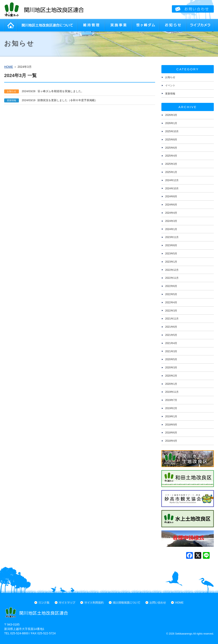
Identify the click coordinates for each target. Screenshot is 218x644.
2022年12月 (172, 270)
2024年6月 (171, 205)
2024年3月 (171, 221)
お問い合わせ (158, 603)
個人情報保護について (127, 603)
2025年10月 (172, 131)
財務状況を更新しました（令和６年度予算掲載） (51, 100)
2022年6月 (171, 286)
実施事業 (118, 25)
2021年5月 (171, 335)
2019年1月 (171, 416)
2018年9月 (171, 425)
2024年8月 (171, 196)
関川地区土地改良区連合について (47, 25)
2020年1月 (171, 384)
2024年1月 (171, 229)
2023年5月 (171, 254)
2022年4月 (171, 302)
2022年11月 (172, 278)
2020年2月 (171, 376)
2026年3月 (171, 115)
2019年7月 (171, 400)
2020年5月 (171, 359)
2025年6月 (171, 148)
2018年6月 (171, 433)
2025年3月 (171, 164)
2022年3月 (171, 311)
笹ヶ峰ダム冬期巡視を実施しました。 (44, 91)
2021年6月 (171, 327)
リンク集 (44, 603)
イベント (170, 85)
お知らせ (173, 25)
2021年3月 (171, 351)
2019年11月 (172, 392)
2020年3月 (171, 368)
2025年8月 (171, 140)
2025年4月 (171, 156)
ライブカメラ (200, 25)
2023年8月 (171, 245)
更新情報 (170, 94)
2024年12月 (172, 180)
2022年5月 (171, 294)
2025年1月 (171, 172)
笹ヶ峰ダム (146, 25)
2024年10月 (172, 188)
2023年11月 (172, 237)
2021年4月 (171, 343)
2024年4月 (171, 213)
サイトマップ (67, 603)
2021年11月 (172, 319)
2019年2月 (171, 408)
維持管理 (91, 25)
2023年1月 (171, 262)
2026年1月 (171, 123)
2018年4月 (171, 441)
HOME (10, 25)
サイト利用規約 (94, 603)
